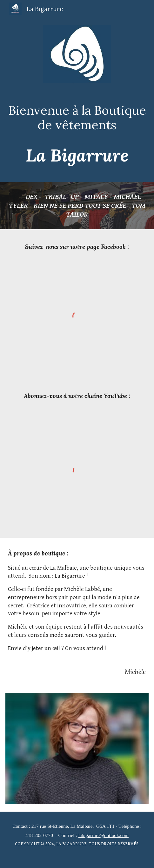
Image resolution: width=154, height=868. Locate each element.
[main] (77, 118)
